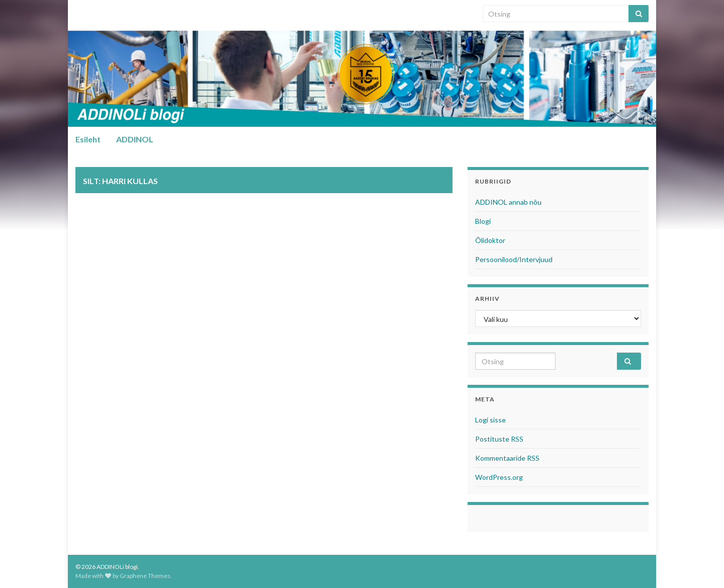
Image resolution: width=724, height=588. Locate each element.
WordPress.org (499, 477)
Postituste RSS (499, 439)
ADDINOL (135, 139)
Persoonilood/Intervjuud (514, 259)
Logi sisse (490, 420)
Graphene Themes (145, 576)
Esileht (88, 139)
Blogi (483, 221)
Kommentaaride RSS (507, 458)
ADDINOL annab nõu (508, 202)
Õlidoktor (490, 240)
